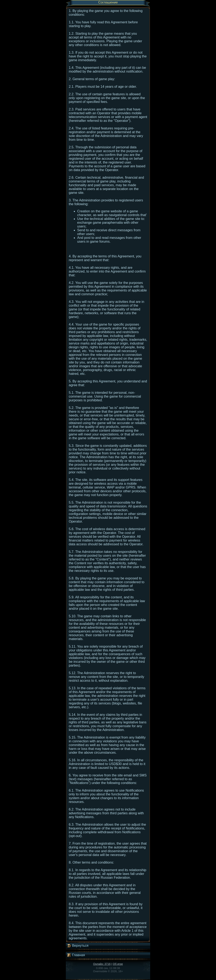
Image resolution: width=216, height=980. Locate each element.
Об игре (118, 964)
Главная (76, 955)
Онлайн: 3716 (102, 964)
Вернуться (78, 946)
